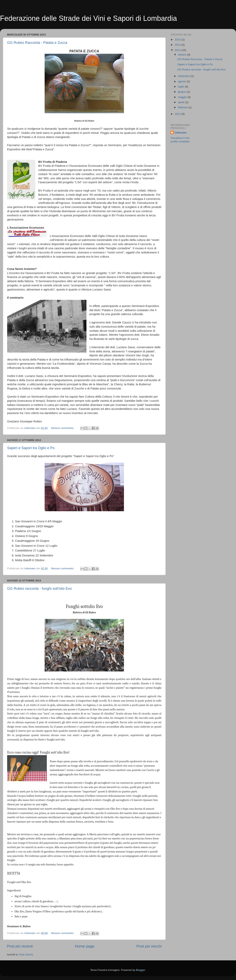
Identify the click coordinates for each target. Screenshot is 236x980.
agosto (182, 81)
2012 (178, 114)
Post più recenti (20, 946)
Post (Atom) (26, 955)
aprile (182, 102)
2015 (178, 40)
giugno (182, 92)
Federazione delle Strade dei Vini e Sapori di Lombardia (88, 18)
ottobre (182, 55)
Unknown (181, 133)
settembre (184, 76)
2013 (178, 50)
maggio (183, 97)
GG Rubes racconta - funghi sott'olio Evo (39, 589)
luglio (181, 87)
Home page (85, 946)
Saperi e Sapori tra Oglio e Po (31, 448)
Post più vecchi (149, 946)
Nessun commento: (63, 428)
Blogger (140, 970)
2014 (178, 45)
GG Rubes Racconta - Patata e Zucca (37, 43)
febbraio (183, 107)
